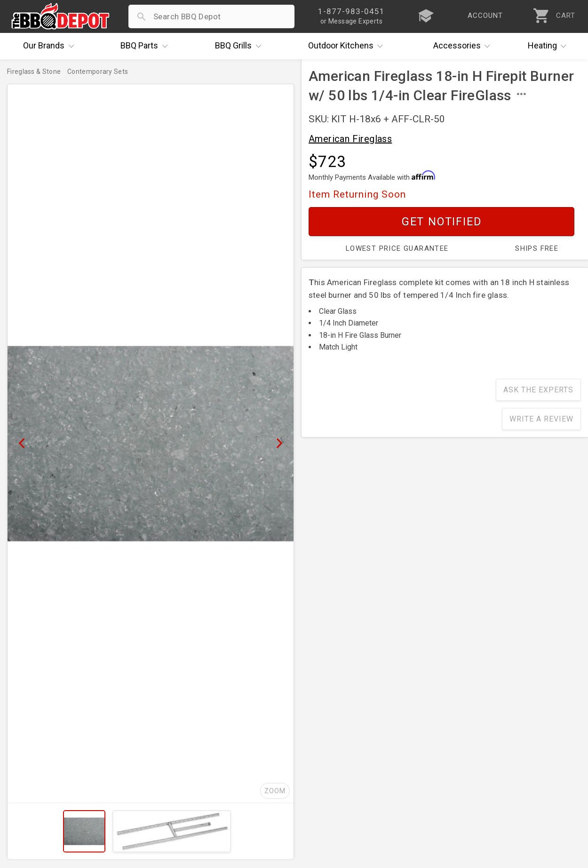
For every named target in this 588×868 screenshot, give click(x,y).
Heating (549, 46)
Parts (146, 46)
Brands (51, 46)
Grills (240, 46)
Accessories (464, 46)
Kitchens (348, 46)
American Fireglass (350, 139)
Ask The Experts (538, 390)
